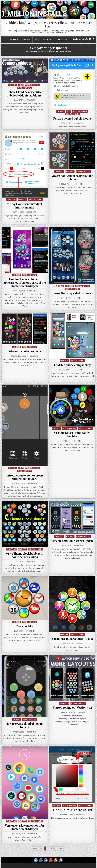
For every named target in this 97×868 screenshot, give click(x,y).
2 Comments (81, 184)
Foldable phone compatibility (72, 365)
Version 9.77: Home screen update (72, 541)
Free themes (48, 40)
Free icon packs (64, 40)
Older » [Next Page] (61, 848)
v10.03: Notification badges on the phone (72, 177)
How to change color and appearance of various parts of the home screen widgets (25, 282)
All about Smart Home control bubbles (72, 434)
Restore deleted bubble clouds (72, 118)
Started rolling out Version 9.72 (72, 707)
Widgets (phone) (32, 85)
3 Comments (79, 123)
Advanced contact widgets (25, 351)
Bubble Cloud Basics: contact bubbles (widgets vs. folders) (25, 94)
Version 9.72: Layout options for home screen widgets (25, 827)
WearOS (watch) (83, 286)
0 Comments (30, 100)
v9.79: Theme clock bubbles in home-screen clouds (25, 555)
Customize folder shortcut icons (72, 639)
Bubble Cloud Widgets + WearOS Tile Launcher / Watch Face (48, 24)
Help (37, 40)
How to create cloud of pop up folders (25, 725)
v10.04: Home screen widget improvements (25, 206)
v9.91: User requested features (72, 293)
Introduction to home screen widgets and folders (25, 477)
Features (27, 40)
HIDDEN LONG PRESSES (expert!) (72, 810)
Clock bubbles (25, 626)
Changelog (15, 40)
